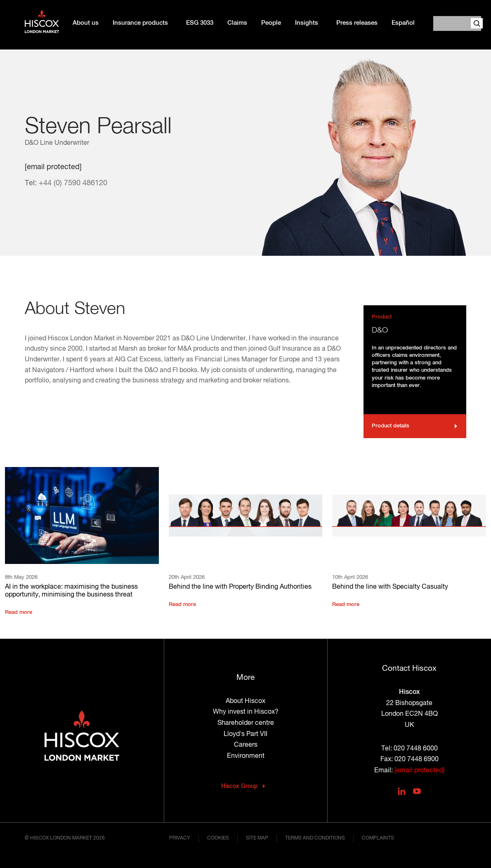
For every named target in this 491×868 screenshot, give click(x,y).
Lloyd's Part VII (245, 734)
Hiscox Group (240, 786)
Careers (246, 745)
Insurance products (140, 23)
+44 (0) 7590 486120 (73, 183)
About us (86, 23)
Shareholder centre (246, 723)
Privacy (180, 838)
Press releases (357, 23)
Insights (307, 23)
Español (403, 23)
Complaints (378, 838)
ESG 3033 (200, 23)
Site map (257, 838)
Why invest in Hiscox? (246, 712)
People (271, 23)
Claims (237, 23)
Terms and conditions (315, 838)
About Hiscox (245, 701)
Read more (19, 612)
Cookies (218, 838)
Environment (246, 756)
